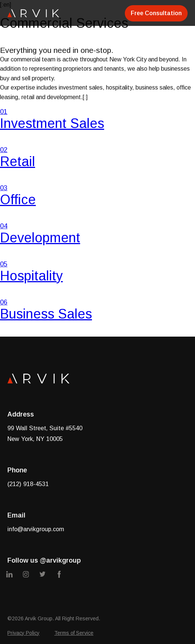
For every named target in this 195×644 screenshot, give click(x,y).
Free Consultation (156, 13)
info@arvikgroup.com (36, 529)
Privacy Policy (23, 633)
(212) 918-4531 (28, 484)
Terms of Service (74, 633)
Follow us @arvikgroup (44, 560)
